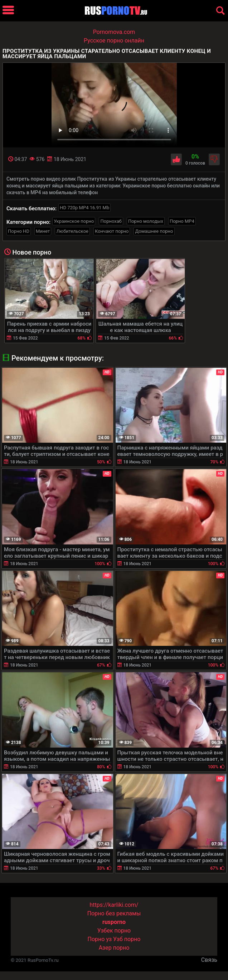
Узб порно (127, 939)
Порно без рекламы (114, 913)
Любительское (72, 231)
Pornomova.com (114, 32)
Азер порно (114, 948)
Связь (209, 960)
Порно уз (100, 939)
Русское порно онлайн (114, 41)
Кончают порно (112, 231)
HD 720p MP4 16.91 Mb (84, 208)
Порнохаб (111, 221)
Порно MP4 (182, 221)
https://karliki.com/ (114, 905)
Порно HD (19, 231)
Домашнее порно (154, 231)
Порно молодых (146, 221)
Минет (43, 231)
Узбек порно (114, 931)
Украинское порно (74, 221)
